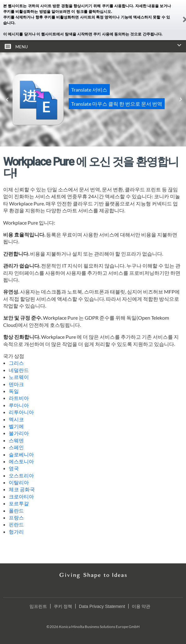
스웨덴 (16, 440)
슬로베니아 (21, 454)
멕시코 (16, 419)
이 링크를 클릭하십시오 (91, 12)
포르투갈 (19, 503)
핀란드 (16, 524)
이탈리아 (19, 482)
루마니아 (19, 405)
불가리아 (19, 433)
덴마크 (16, 384)
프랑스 (16, 517)
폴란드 (16, 511)
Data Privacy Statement (102, 606)
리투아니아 (21, 412)
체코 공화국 (22, 489)
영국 (14, 468)
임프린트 (38, 606)
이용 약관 (141, 606)
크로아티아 (21, 496)
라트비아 (19, 398)
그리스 (16, 363)
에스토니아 (21, 461)
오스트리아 (21, 475)
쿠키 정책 (63, 606)
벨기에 (16, 426)
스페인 (16, 447)
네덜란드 (19, 370)
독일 (14, 391)
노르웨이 (19, 377)
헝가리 (16, 532)
